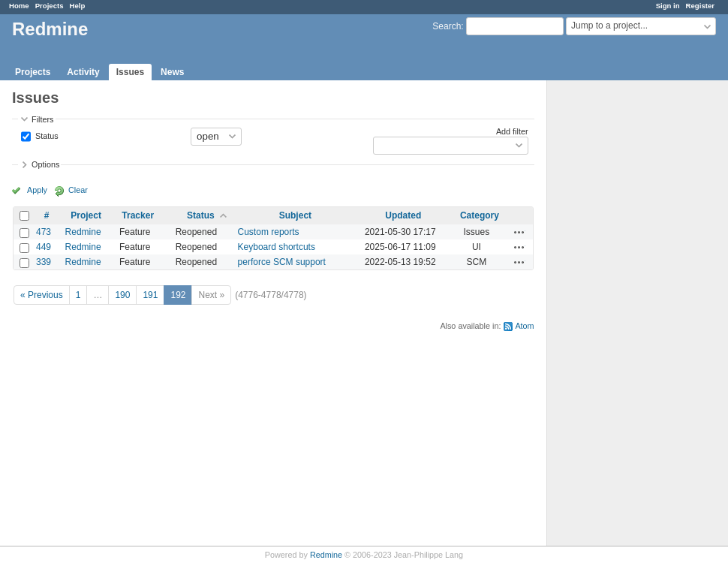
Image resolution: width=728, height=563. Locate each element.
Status (46, 135)
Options (45, 164)
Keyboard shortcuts (277, 247)
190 (122, 295)
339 (44, 262)
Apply (37, 190)
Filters (42, 119)
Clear (78, 190)
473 (44, 232)
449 (44, 247)
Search (447, 26)
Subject (295, 215)
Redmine (83, 232)
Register (700, 6)
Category (480, 215)
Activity (83, 72)
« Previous (42, 295)
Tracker (138, 215)
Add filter (512, 131)
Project (86, 215)
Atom (524, 326)
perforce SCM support (282, 262)
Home (19, 6)
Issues (130, 72)
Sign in (668, 6)
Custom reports (269, 232)
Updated (403, 215)
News (172, 72)
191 (150, 295)
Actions (519, 232)
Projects (50, 6)
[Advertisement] (622, 316)
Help (78, 6)
